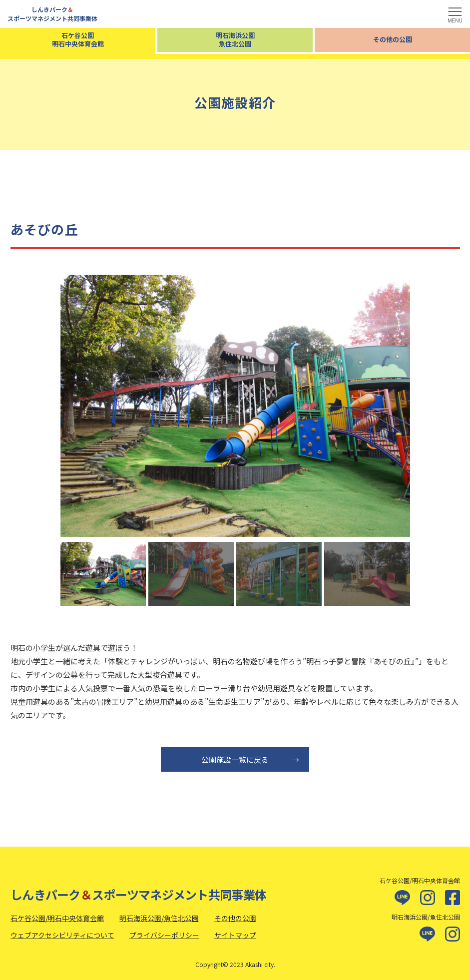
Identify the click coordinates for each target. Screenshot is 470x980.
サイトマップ (235, 935)
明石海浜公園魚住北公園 (235, 39)
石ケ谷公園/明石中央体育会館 (57, 918)
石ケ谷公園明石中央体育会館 (78, 39)
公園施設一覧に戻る (251, 759)
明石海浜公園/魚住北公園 (159, 918)
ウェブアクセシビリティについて (62, 935)
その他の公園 (393, 39)
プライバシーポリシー (164, 935)
